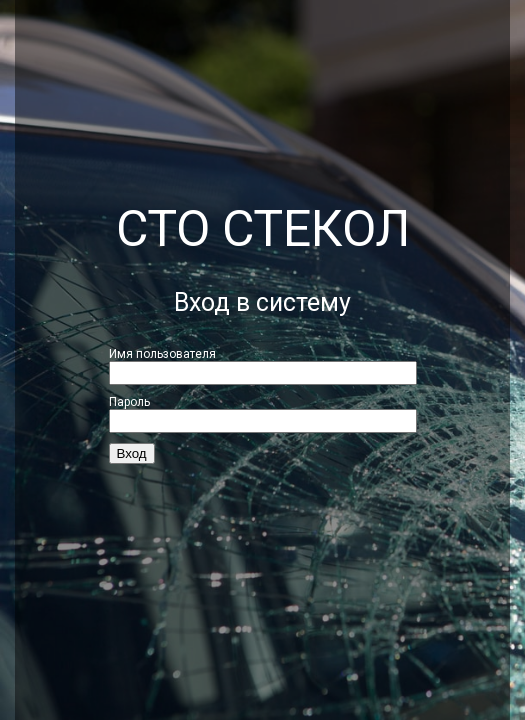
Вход (132, 453)
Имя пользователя (162, 354)
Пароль (129, 402)
